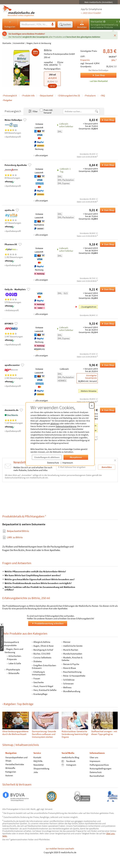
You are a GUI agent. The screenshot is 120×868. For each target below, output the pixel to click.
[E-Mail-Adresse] (76, 467)
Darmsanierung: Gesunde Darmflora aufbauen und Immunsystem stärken (44, 734)
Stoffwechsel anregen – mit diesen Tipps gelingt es (104, 733)
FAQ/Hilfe (38, 761)
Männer (67, 642)
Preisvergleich (10, 96)
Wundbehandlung (72, 691)
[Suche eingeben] (35, 24)
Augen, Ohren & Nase (43, 646)
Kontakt (37, 757)
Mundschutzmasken (73, 654)
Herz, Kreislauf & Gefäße (45, 690)
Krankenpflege (40, 694)
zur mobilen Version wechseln (60, 848)
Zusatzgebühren (89, 307)
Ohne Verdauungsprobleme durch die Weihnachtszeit (15, 733)
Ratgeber (8, 100)
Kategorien (10, 24)
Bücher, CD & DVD (42, 654)
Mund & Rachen (71, 650)
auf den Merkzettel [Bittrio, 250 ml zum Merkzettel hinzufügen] (99, 81)
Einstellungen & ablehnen (47, 457)
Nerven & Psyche (71, 664)
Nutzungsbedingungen (101, 768)
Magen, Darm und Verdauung (14, 651)
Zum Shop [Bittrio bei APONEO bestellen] (107, 324)
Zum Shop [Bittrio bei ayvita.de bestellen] (107, 210)
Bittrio (48, 50)
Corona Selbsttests (42, 657)
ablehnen (55, 424)
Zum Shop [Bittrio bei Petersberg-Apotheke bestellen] (107, 165)
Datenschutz (53, 463)
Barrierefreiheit (97, 776)
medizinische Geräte (73, 646)
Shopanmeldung (41, 768)
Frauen (37, 678)
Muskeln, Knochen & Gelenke (72, 659)
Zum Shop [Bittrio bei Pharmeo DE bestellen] (107, 244)
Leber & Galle (15, 663)
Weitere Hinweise (89, 391)
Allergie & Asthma (42, 642)
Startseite (7, 43)
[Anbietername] (79, 111)
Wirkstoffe (10, 768)
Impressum (68, 463)
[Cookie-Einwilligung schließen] (92, 405)
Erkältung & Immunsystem (39, 673)
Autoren (9, 775)
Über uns (94, 757)
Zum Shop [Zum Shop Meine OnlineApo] (93, 75)
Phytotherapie (13, 670)
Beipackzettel (47, 96)
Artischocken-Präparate (14, 658)
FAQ (103, 96)
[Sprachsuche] (53, 25)
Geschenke (39, 682)
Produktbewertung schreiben (48, 623)
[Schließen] (115, 35)
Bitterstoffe (14, 673)
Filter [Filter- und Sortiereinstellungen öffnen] (33, 111)
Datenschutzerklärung (66, 426)
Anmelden (82, 24)
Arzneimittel (19, 43)
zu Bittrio (15, 537)
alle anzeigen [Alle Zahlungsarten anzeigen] (41, 155)
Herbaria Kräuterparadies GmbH (59, 54)
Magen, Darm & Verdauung (39, 43)
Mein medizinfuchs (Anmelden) (99, 2)
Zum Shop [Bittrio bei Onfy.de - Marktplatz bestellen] (107, 289)
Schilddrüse (69, 680)
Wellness (67, 687)
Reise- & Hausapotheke (74, 676)
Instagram (69, 765)
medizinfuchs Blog (70, 757)
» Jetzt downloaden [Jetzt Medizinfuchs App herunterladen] (91, 13)
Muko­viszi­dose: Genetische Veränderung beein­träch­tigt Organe (75, 734)
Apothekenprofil (13, 137)
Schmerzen (68, 684)
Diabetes (38, 661)
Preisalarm (90, 96)
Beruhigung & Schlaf (43, 650)
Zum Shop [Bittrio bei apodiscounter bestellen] (107, 365)
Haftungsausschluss (99, 765)
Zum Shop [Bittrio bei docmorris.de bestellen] (107, 410)
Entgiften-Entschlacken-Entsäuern (44, 667)
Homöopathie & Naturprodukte (11, 644)
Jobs (36, 772)
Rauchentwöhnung (72, 672)
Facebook (68, 761)
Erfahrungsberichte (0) (69, 96)
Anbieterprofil (12, 310)
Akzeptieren (76, 457)
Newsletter (39, 765)
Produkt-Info (29, 96)
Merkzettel (97, 22)
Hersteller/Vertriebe (15, 764)
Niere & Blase (69, 668)
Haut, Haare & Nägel (43, 686)
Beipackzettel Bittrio (18, 531)
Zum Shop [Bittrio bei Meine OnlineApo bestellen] (107, 120)
